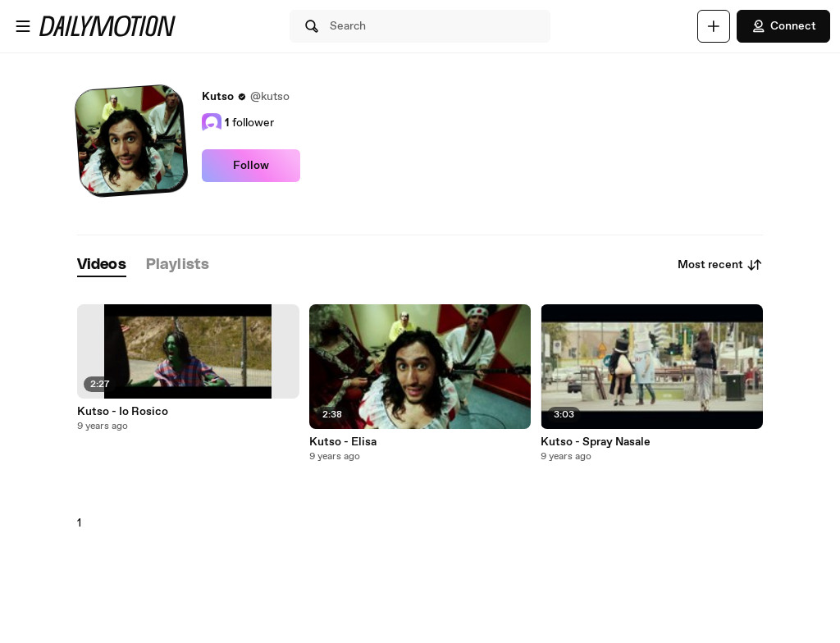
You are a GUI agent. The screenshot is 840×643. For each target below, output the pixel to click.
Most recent (720, 265)
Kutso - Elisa (343, 442)
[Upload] (714, 26)
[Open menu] (23, 26)
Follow (251, 166)
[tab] (102, 265)
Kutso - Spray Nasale (596, 442)
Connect (783, 26)
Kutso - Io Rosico (123, 412)
